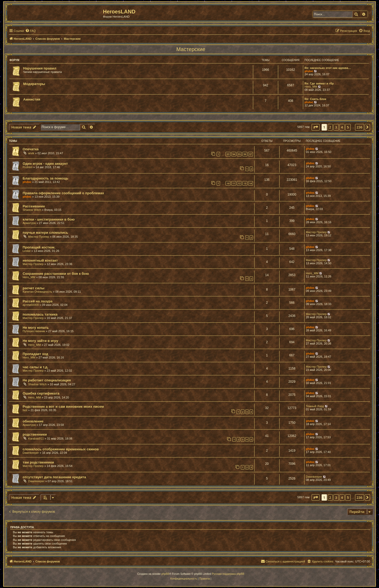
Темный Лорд (315, 406)
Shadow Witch (32, 210)
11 (234, 183)
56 (245, 154)
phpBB (165, 574)
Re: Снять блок (315, 99)
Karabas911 (36, 438)
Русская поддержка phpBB (228, 574)
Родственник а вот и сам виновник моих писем (63, 407)
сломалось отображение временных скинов (61, 449)
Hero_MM (311, 87)
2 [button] (330, 127)
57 (251, 154)
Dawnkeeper (31, 453)
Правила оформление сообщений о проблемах (63, 193)
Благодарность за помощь (46, 178)
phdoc (309, 71)
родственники (35, 434)
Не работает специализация (47, 380)
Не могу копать (36, 328)
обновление (33, 421)
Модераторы (34, 84)
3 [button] (336, 127)
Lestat (27, 251)
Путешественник (34, 331)
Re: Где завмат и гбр (319, 83)
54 (234, 154)
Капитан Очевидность (37, 292)
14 (251, 183)
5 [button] (348, 127)
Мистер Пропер (39, 237)
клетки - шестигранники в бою (49, 219)
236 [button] (360, 127)
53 (228, 154)
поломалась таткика (40, 314)
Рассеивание (34, 206)
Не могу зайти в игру (40, 341)
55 (239, 154)
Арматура (29, 223)
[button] (316, 127)
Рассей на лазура (38, 301)
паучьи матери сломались (45, 233)
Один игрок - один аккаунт (45, 164)
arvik (31, 153)
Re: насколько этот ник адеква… (328, 68)
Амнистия (32, 99)
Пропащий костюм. (39, 247)
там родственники (38, 462)
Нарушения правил (40, 68)
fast (25, 410)
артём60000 (31, 305)
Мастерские (191, 49)
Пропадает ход (35, 354)
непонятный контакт (40, 260)
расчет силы (33, 288)
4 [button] (342, 127)
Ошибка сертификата (41, 393)
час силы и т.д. (36, 367)
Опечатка (31, 149)
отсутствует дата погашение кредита (54, 477)
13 (245, 183)
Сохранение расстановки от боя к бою (56, 274)
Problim (28, 167)
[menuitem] (31, 31)
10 (228, 183)
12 (239, 183)
